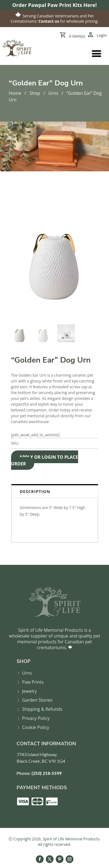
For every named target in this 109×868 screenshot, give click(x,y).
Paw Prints (33, 682)
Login (102, 35)
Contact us (49, 21)
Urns (53, 93)
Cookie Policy (36, 727)
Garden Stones (37, 700)
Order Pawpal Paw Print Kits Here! (54, 5)
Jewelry (29, 691)
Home (15, 93)
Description (35, 491)
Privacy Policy (36, 718)
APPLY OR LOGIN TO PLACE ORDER (45, 460)
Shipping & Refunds (42, 709)
